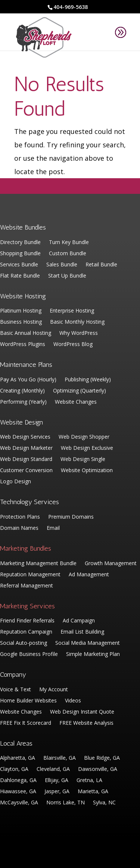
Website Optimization (87, 471)
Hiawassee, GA (18, 792)
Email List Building (82, 632)
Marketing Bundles (26, 548)
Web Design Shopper (84, 437)
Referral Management (27, 586)
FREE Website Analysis (86, 723)
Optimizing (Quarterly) (80, 391)
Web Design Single (83, 459)
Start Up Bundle (67, 276)
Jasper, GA (57, 792)
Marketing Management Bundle (38, 564)
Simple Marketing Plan (93, 654)
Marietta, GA (93, 792)
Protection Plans (20, 517)
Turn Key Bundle (69, 243)
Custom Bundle (68, 254)
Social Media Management (88, 643)
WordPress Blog (73, 345)
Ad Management (89, 575)
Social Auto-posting (24, 643)
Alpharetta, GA (18, 758)
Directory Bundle (20, 243)
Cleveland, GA (53, 769)
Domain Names (19, 528)
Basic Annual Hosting (26, 333)
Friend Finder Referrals (27, 621)
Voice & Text (15, 690)
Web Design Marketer (26, 448)
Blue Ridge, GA (102, 758)
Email (53, 528)
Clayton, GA (14, 769)
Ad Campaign (79, 621)
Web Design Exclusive (87, 448)
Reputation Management (30, 575)
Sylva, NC (104, 803)
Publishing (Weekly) (88, 380)
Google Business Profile (29, 654)
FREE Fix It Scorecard (26, 723)
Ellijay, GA (57, 781)
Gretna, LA (89, 781)
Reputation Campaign (26, 632)
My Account (54, 690)
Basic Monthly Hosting (77, 322)
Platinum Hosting (21, 311)
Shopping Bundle (20, 254)
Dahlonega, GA (18, 781)
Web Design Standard (26, 459)
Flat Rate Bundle (20, 276)
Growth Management (111, 564)
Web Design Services (25, 437)
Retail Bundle (101, 265)
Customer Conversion (26, 471)
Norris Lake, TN (66, 803)
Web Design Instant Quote (82, 712)
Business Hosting (21, 322)
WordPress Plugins (23, 345)
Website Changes (76, 402)
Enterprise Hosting (72, 311)
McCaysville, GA (19, 803)
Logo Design (15, 482)
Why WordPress (79, 333)
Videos (73, 701)
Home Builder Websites (28, 701)
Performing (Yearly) (23, 402)
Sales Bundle (62, 265)
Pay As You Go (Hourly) (28, 380)
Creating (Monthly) (22, 391)
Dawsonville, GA (98, 769)
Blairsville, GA (60, 758)
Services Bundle (19, 265)
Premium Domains (71, 517)
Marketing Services (27, 606)
